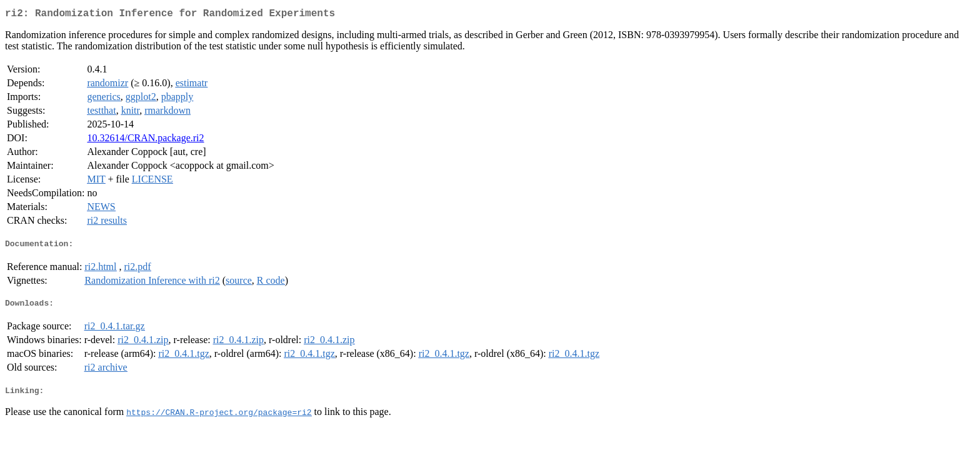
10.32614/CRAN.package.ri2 (145, 140)
